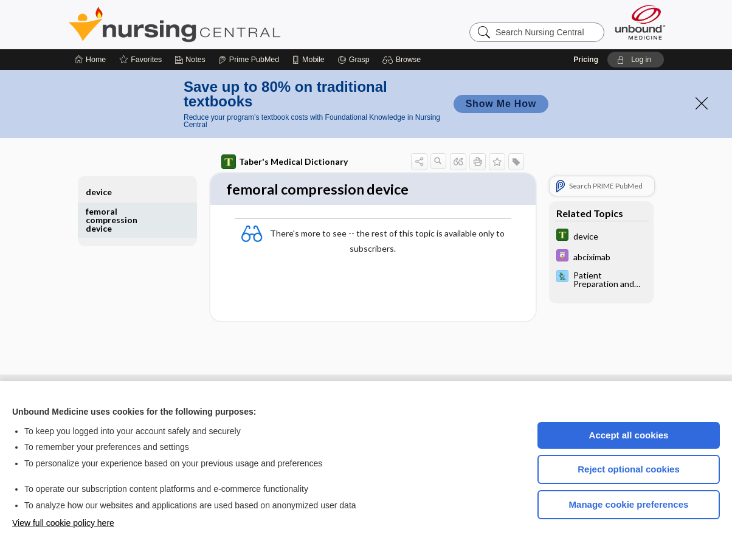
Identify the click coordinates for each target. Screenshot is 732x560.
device (99, 192)
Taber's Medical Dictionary (285, 162)
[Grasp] (354, 60)
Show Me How (501, 104)
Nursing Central (220, 24)
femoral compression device (112, 220)
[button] (403, 60)
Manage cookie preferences (629, 504)
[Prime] (249, 60)
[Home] (90, 60)
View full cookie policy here (63, 523)
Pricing (586, 60)
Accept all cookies (629, 435)
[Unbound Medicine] (640, 22)
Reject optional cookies (629, 469)
